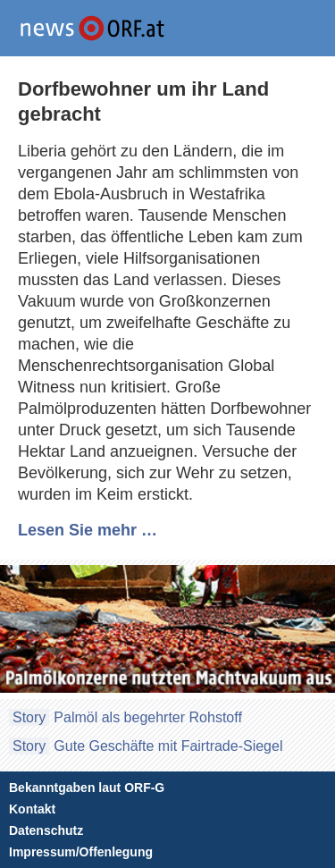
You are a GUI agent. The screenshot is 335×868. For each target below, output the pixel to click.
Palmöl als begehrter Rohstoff (147, 717)
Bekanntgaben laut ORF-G (87, 788)
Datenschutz (46, 830)
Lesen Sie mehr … (88, 530)
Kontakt (32, 809)
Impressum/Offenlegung (81, 852)
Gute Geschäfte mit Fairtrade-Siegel (168, 746)
